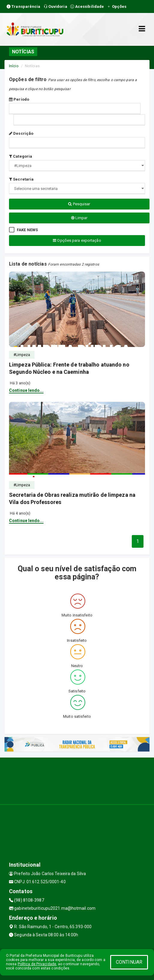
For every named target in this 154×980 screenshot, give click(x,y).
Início (14, 66)
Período (19, 99)
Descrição (21, 133)
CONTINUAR (129, 962)
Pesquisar (79, 204)
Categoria (21, 156)
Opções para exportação (77, 240)
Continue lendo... (26, 390)
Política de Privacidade (37, 964)
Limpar (79, 218)
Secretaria (21, 179)
